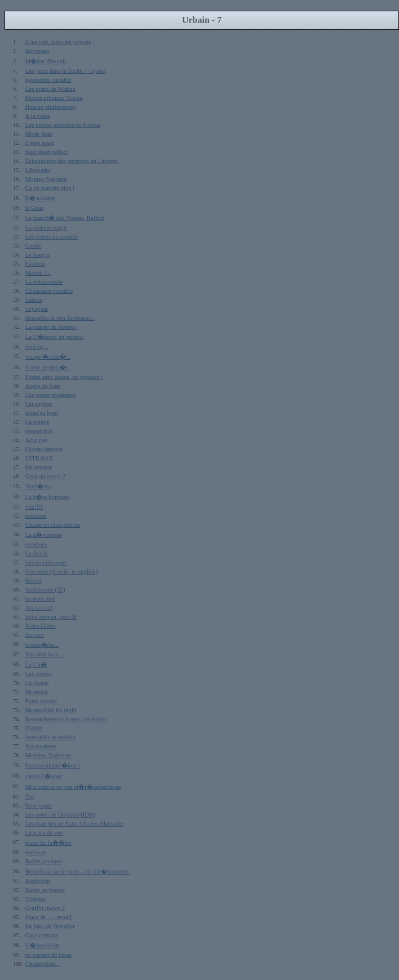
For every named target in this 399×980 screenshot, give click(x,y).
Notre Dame (41, 625)
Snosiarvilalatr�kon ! (53, 765)
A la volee (38, 116)
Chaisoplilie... (43, 964)
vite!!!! (34, 506)
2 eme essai (40, 143)
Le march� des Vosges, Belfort (65, 218)
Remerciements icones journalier (66, 719)
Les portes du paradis (52, 236)
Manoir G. (38, 272)
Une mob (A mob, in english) (62, 571)
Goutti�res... (42, 644)
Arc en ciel (39, 607)
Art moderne (41, 746)
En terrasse (39, 467)
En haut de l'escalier (50, 926)
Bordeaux (37, 51)
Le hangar (38, 254)
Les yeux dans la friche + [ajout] (66, 70)
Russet (34, 580)
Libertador (38, 170)
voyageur (37, 308)
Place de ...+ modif (49, 917)
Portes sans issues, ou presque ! (64, 377)
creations (37, 544)
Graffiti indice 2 (45, 908)
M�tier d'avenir (46, 61)
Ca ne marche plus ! (50, 188)
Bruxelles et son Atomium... (60, 317)
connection (39, 431)
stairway (36, 852)
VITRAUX (39, 458)
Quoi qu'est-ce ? (45, 476)
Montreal (37, 692)
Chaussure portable (49, 290)
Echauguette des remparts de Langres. (72, 161)
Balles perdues (43, 861)
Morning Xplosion (48, 755)
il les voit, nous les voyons (58, 42)
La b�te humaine (48, 497)
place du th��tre (48, 842)
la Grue (35, 208)
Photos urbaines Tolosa (54, 98)
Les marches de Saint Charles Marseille (74, 823)
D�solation (41, 198)
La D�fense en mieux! (55, 337)
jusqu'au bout (42, 413)
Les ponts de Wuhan (50, 89)
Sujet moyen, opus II (51, 616)
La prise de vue (45, 832)
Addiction (38, 881)
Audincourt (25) (45, 589)
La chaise (37, 683)
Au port (35, 634)
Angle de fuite (43, 386)
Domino (36, 899)
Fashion (35, 263)
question (36, 515)
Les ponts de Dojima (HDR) (61, 814)
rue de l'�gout (44, 776)
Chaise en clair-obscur (53, 524)
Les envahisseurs (46, 562)
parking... (37, 346)
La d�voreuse (44, 535)
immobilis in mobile (50, 737)
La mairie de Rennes (51, 326)
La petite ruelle (44, 281)
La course (37, 422)
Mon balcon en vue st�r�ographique (73, 787)
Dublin (34, 728)
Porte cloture (41, 701)
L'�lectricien (43, 945)
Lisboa (34, 299)
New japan (39, 805)
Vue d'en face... (45, 654)
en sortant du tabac (49, 955)
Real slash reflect (47, 152)
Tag (30, 796)
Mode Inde (39, 134)
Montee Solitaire (46, 179)
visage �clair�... (48, 356)
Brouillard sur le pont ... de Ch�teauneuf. (78, 871)
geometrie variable (48, 80)
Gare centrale (42, 935)
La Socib (36, 553)
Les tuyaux (39, 404)
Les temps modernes (51, 395)
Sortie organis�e (47, 367)
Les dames (39, 674)
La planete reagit (46, 227)
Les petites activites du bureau (63, 125)
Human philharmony (51, 107)
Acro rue (36, 440)
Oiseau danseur (45, 449)
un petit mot (40, 598)
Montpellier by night (51, 710)
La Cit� (36, 664)
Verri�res (38, 486)
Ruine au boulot (45, 890)
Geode (34, 245)
